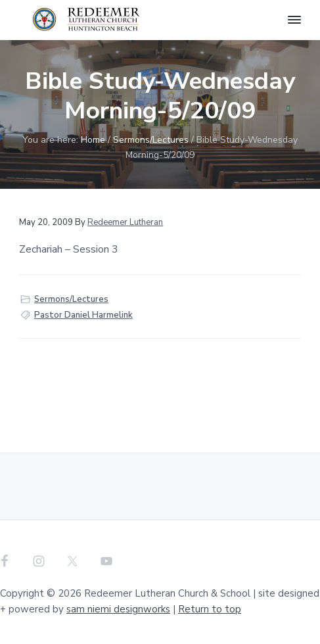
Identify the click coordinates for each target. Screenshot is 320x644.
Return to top (210, 609)
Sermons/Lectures (71, 299)
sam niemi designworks (118, 609)
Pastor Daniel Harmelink (83, 315)
